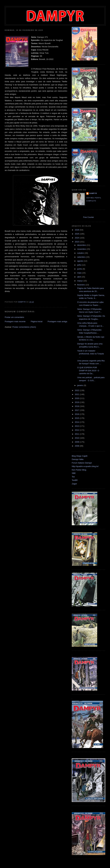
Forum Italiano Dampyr (82, 463)
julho (80, 265)
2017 (77, 410)
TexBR (75, 480)
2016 (77, 414)
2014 (77, 422)
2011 (77, 434)
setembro (82, 257)
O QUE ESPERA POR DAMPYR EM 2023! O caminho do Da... (88, 370)
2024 (77, 238)
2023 (77, 242)
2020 (77, 398)
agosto (81, 261)
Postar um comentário (14, 317)
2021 (77, 394)
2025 (77, 234)
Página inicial (37, 321)
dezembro (82, 245)
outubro (81, 253)
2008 (77, 446)
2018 (77, 406)
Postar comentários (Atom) (24, 327)
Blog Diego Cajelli (80, 456)
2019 (77, 402)
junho (80, 269)
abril (79, 277)
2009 (77, 442)
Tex (73, 477)
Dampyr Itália (78, 459)
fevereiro (81, 285)
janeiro (81, 385)
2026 (77, 230)
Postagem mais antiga (57, 321)
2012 (77, 430)
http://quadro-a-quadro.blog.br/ (85, 466)
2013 (77, 426)
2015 (77, 418)
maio (80, 273)
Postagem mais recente (15, 321)
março (80, 281)
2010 (77, 438)
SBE (74, 473)
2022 (77, 390)
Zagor (74, 484)
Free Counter (89, 217)
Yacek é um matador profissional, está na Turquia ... (90, 354)
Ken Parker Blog (79, 470)
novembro (82, 249)
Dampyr (93, 193)
